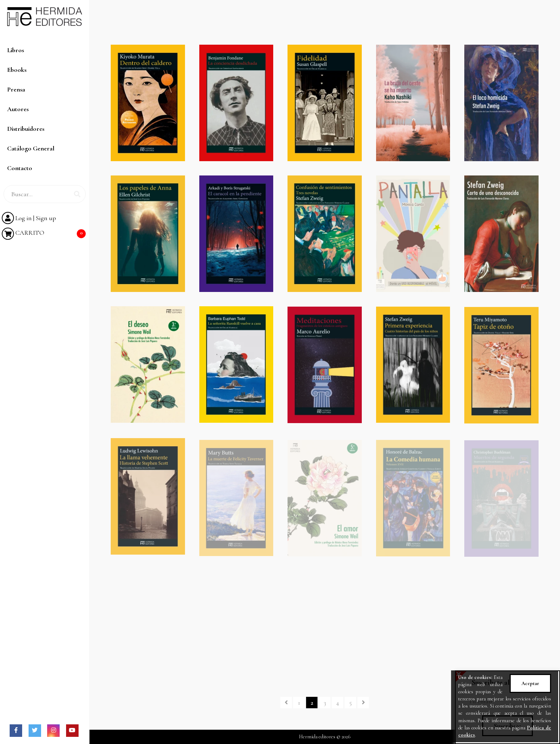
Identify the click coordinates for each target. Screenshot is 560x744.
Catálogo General (31, 148)
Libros (16, 50)
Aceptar (530, 683)
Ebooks (17, 70)
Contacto (20, 168)
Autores (18, 109)
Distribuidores (26, 129)
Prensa (16, 89)
